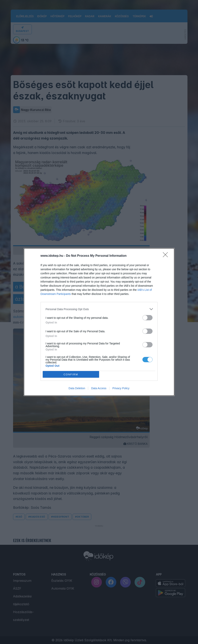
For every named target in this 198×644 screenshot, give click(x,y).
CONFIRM (71, 374)
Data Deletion (77, 388)
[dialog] (99, 322)
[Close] (167, 256)
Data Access (99, 388)
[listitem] (99, 309)
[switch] (147, 318)
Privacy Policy (121, 388)
